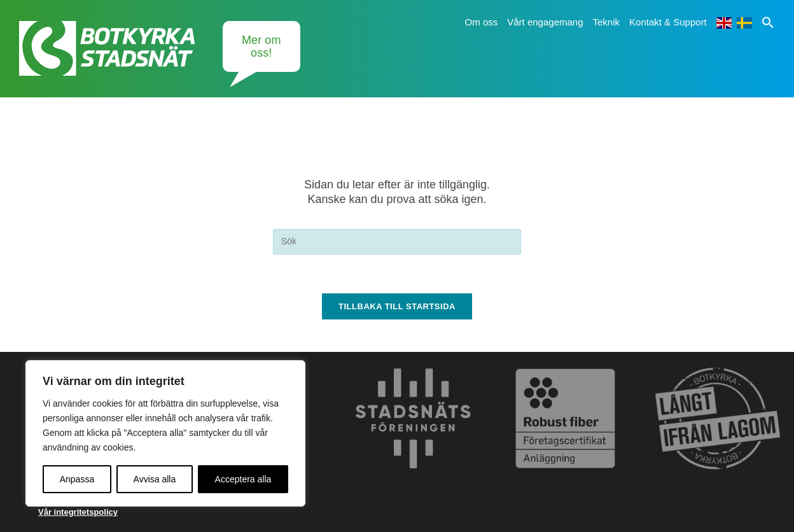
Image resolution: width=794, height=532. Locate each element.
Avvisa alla (155, 479)
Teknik (607, 22)
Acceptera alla (243, 479)
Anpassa (77, 479)
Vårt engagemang (545, 22)
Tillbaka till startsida (397, 306)
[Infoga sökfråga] (397, 242)
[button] (768, 22)
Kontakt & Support (668, 22)
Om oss (482, 22)
